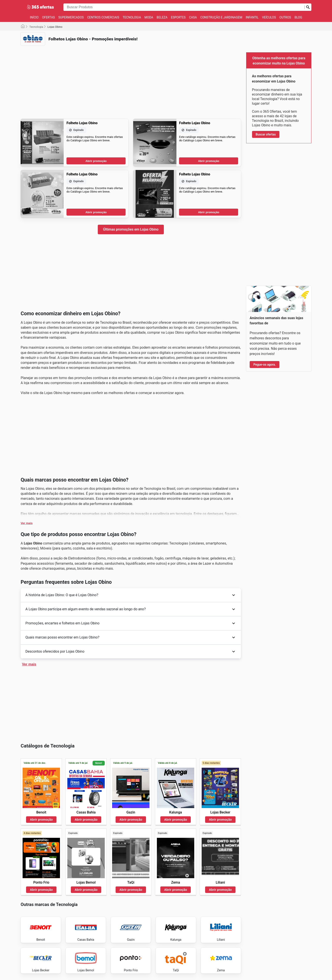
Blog (298, 17)
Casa (193, 17)
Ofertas (49, 17)
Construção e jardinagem (221, 17)
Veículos (269, 17)
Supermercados (71, 17)
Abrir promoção (96, 161)
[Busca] (308, 7)
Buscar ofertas (266, 134)
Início (34, 17)
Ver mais (27, 523)
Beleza (162, 17)
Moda (149, 17)
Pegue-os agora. (265, 365)
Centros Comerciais (103, 17)
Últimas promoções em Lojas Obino (131, 229)
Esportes (178, 17)
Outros (285, 17)
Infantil (252, 17)
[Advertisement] (131, 79)
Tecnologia (132, 17)
